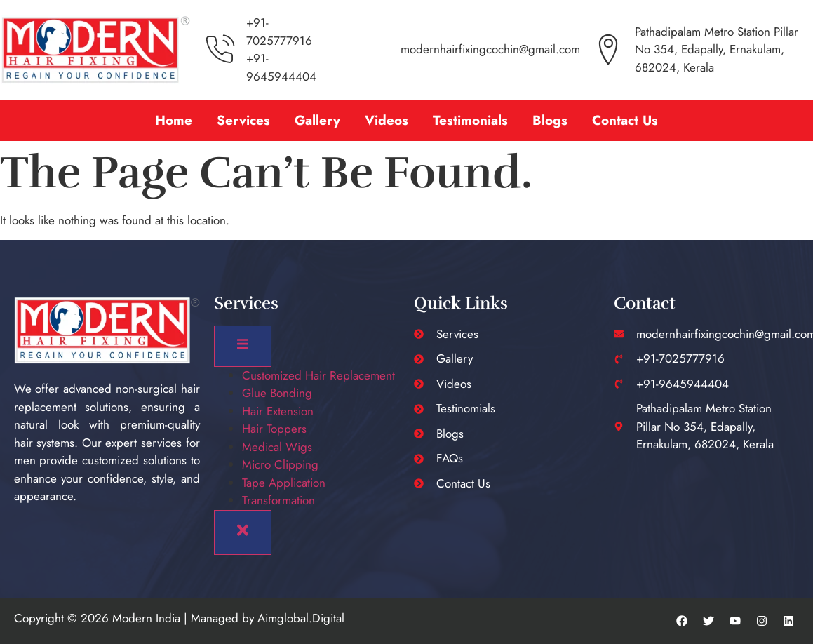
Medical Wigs (277, 447)
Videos (387, 120)
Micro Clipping (280, 464)
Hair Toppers (274, 429)
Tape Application (284, 483)
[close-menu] (243, 532)
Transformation (278, 500)
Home (174, 120)
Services (243, 120)
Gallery (317, 120)
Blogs (550, 120)
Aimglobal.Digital (301, 618)
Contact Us (625, 120)
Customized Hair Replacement (318, 375)
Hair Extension (278, 411)
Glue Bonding (277, 393)
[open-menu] (243, 346)
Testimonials (470, 120)
